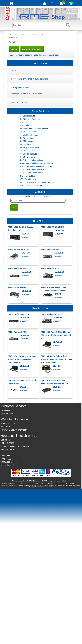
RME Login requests (28, 116)
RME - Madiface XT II (50, 268)
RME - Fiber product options (31, 160)
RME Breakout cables (28, 151)
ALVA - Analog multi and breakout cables (36, 163)
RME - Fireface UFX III (17, 268)
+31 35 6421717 (8, 443)
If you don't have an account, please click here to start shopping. (35, 55)
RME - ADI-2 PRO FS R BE (52, 227)
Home (14, 70)
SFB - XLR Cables (27, 176)
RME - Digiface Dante (17, 287)
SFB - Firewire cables (28, 179)
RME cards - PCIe (27, 144)
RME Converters (26, 138)
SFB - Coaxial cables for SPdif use (34, 186)
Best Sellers (24, 122)
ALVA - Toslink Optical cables (31, 173)
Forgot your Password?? (21, 102)
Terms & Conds (9, 423)
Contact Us (7, 410)
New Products (25, 125)
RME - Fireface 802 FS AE (19, 314)
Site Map (6, 427)
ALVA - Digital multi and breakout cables (36, 167)
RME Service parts (27, 157)
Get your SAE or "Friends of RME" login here (29, 79)
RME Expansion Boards (29, 148)
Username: (13, 37)
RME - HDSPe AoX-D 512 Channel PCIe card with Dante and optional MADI (56, 335)
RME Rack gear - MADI (29, 132)
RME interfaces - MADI (29, 135)
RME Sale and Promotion (30, 119)
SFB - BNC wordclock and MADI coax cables (38, 182)
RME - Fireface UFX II (50, 249)
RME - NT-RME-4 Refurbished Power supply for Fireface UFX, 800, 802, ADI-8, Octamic (57, 359)
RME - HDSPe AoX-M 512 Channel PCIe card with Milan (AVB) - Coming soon (23, 359)
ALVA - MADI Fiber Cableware (32, 170)
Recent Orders (8, 413)
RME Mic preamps (27, 141)
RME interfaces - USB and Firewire (34, 128)
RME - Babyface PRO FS (18, 249)
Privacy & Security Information (15, 430)
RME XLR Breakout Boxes (30, 154)
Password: (13, 42)
